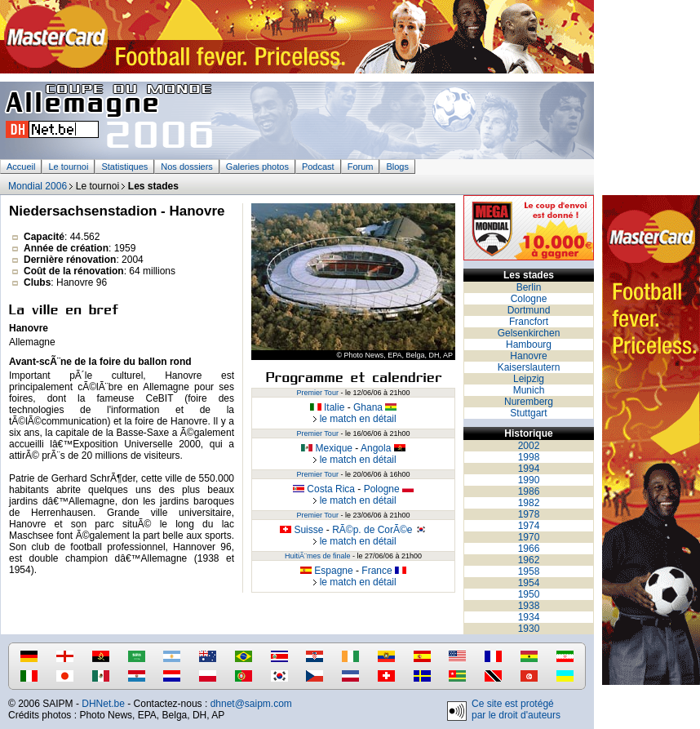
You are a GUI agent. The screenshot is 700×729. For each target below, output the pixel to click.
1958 (529, 571)
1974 (529, 526)
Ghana (375, 407)
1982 (529, 503)
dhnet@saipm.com (251, 704)
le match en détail (353, 419)
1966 (529, 549)
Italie (328, 407)
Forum (361, 167)
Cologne (529, 299)
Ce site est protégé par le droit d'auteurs (516, 709)
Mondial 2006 (38, 186)
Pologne (389, 489)
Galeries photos (257, 167)
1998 (529, 457)
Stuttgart (528, 413)
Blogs (397, 167)
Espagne (327, 571)
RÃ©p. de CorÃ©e (379, 530)
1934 (529, 617)
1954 (529, 583)
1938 (529, 606)
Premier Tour (318, 393)
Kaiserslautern (529, 367)
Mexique (327, 448)
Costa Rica (324, 489)
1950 (529, 594)
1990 (529, 480)
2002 (529, 446)
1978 (529, 514)
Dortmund (529, 310)
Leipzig (529, 379)
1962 (529, 560)
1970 (529, 537)
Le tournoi (68, 167)
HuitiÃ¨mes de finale (318, 556)
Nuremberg (529, 402)
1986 (529, 491)
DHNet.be (103, 704)
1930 (529, 629)
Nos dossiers (187, 167)
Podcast (318, 167)
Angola (383, 448)
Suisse (301, 530)
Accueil (21, 167)
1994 (529, 469)
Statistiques (124, 167)
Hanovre (528, 356)
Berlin (529, 287)
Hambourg (529, 344)
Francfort (529, 322)
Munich (529, 390)
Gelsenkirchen (529, 333)
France (384, 571)
